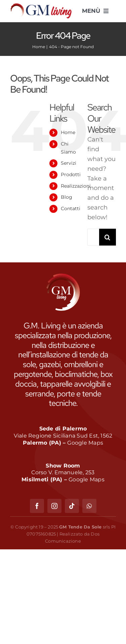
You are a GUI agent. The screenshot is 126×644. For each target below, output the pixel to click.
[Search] (108, 237)
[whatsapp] (89, 506)
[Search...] (93, 237)
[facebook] (37, 506)
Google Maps (85, 443)
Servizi (69, 163)
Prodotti (71, 174)
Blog (67, 197)
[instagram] (54, 506)
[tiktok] (72, 506)
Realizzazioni (76, 186)
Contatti (71, 208)
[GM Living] (41, 6)
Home (68, 132)
